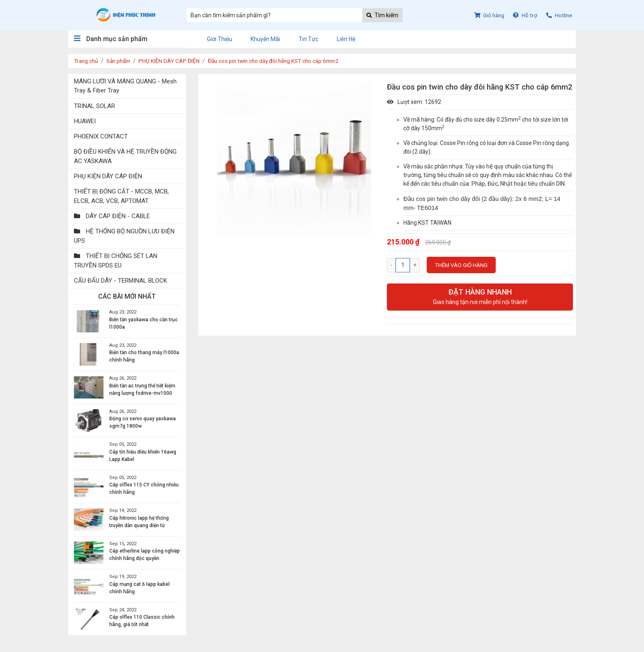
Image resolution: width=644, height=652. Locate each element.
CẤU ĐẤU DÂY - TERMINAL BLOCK (123, 286)
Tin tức (308, 39)
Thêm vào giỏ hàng (462, 265)
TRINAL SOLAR (95, 106)
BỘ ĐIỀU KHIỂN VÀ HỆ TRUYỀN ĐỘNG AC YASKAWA (118, 158)
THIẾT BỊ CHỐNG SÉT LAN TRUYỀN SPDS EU (117, 265)
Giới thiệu (220, 39)
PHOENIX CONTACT (102, 138)
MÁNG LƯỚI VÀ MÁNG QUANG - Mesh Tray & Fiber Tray (119, 86)
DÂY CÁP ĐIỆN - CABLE (113, 219)
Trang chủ (87, 61)
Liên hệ (346, 39)
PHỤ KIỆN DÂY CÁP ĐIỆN (174, 61)
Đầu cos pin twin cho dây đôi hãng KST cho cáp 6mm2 (282, 61)
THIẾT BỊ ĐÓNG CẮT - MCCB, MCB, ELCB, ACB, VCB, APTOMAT (123, 199)
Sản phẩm (121, 61)
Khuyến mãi (265, 39)
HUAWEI (86, 122)
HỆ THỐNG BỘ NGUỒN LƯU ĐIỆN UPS (119, 240)
